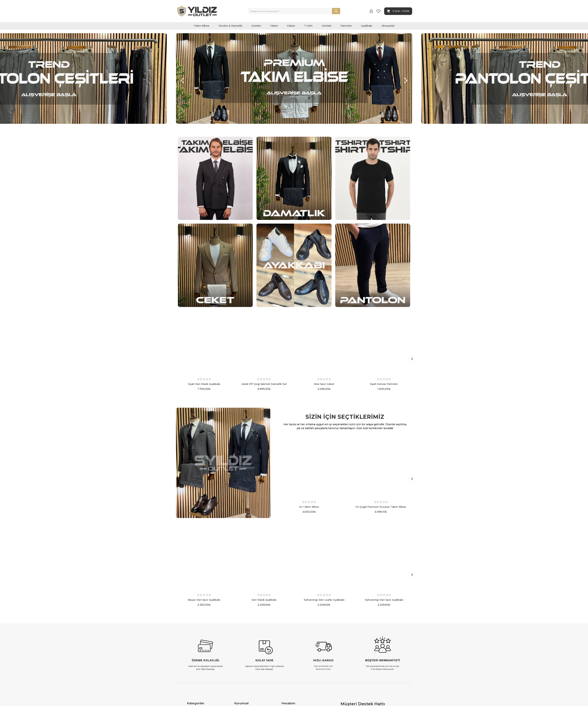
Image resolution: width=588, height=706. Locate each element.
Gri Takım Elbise (309, 507)
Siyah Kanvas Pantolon (384, 384)
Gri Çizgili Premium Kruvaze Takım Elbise (381, 507)
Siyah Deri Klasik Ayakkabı (204, 384)
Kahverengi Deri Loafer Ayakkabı (324, 600)
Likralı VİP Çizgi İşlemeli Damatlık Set (264, 384)
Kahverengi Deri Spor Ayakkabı (384, 600)
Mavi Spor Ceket (324, 384)
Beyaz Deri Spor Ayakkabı (204, 600)
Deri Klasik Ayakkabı (264, 600)
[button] (182, 80)
